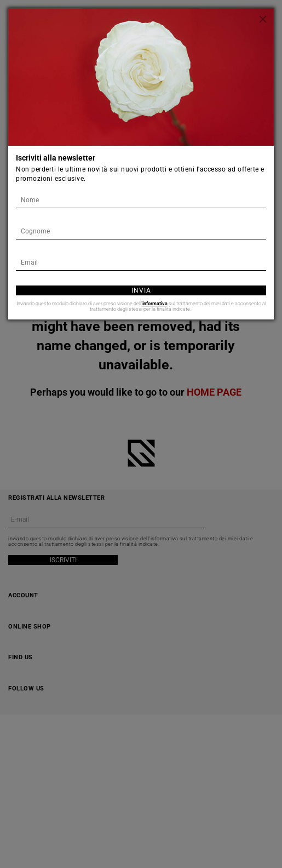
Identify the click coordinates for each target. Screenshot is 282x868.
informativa (155, 304)
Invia (141, 290)
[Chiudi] (263, 19)
